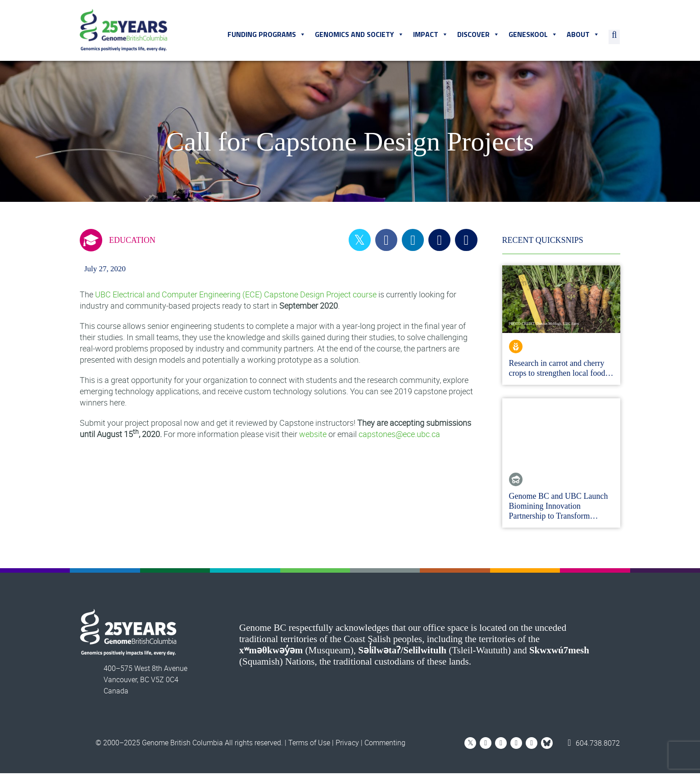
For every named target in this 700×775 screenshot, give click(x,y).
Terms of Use (309, 744)
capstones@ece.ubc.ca (399, 436)
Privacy (347, 744)
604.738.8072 (594, 744)
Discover (479, 36)
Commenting (385, 744)
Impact (431, 36)
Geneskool (534, 36)
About (584, 36)
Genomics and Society (360, 36)
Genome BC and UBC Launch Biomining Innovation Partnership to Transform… (559, 508)
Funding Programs (267, 36)
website (313, 436)
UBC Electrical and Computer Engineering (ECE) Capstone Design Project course (236, 296)
